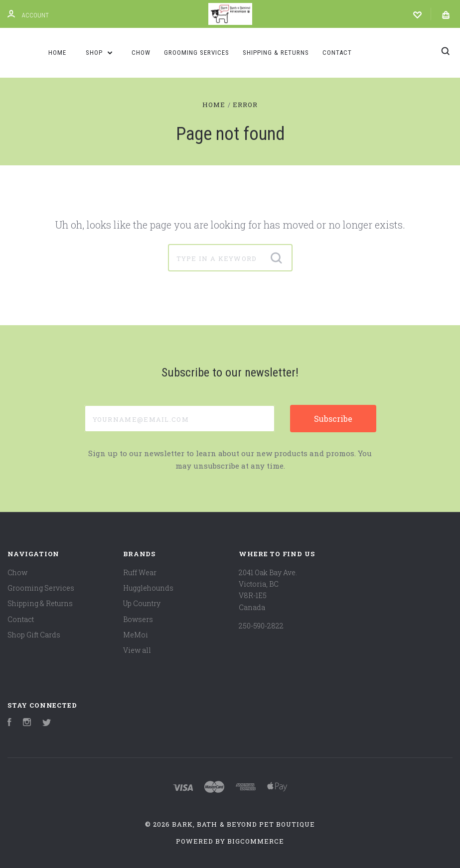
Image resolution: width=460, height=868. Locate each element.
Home (57, 53)
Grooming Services (197, 53)
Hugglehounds (148, 588)
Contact (337, 53)
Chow (141, 53)
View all (137, 650)
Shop (99, 53)
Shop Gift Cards (34, 635)
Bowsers (138, 619)
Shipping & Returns (276, 53)
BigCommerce (256, 841)
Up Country (142, 603)
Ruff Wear (140, 572)
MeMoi (136, 635)
